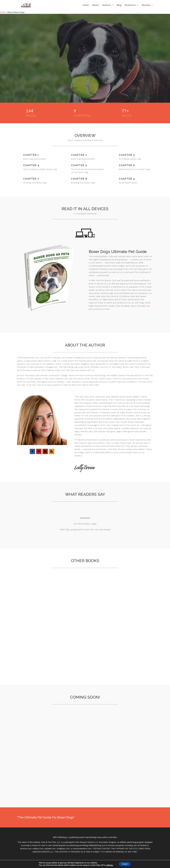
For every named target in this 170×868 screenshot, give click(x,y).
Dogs (148, 169)
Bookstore (130, 6)
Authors (107, 6)
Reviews (146, 6)
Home (86, 6)
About (96, 6)
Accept (125, 864)
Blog (119, 6)
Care (148, 306)
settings (108, 865)
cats (91, 431)
